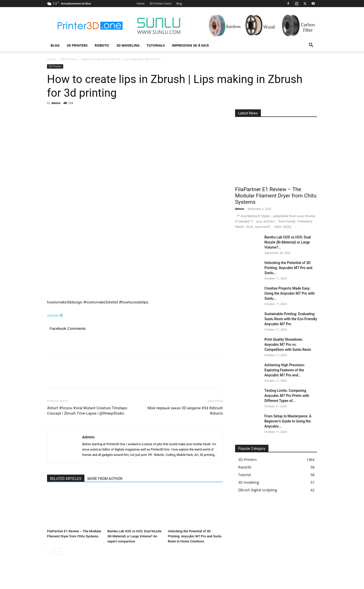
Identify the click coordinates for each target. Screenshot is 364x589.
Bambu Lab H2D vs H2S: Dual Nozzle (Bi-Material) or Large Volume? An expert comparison (134, 536)
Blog (179, 3)
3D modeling (128, 45)
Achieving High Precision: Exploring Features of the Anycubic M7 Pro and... (285, 370)
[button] (311, 46)
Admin (56, 103)
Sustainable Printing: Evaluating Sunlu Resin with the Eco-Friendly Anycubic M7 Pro (291, 319)
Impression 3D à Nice (190, 45)
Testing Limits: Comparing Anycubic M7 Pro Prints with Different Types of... (287, 396)
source (55, 315)
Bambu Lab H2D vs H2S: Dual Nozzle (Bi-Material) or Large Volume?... (288, 242)
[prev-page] (50, 551)
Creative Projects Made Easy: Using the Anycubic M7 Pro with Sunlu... (290, 293)
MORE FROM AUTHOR (105, 479)
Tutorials (156, 45)
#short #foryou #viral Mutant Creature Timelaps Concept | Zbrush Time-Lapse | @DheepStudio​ (87, 411)
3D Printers (77, 45)
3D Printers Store (161, 3)
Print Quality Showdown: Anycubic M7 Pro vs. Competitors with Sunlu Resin (288, 344)
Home (141, 3)
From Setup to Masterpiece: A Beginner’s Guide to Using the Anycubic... (288, 421)
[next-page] (58, 551)
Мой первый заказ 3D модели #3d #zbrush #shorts (185, 411)
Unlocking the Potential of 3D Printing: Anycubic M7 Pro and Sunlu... (288, 268)
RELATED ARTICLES (66, 479)
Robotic (102, 45)
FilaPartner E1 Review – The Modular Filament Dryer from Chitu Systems (276, 196)
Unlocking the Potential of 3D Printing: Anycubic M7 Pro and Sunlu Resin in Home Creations (195, 536)
